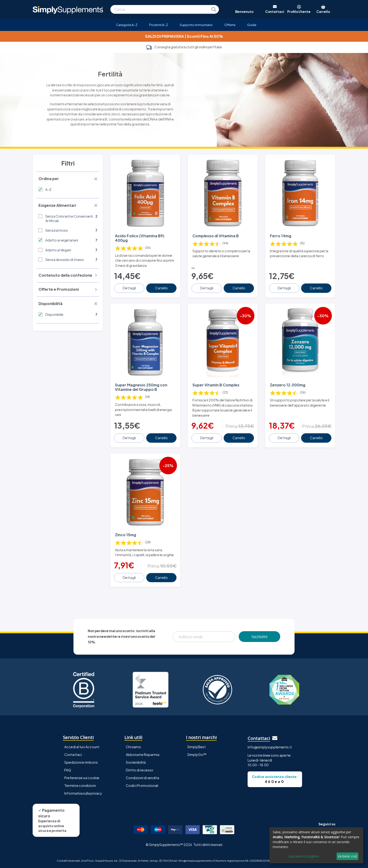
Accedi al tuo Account (82, 747)
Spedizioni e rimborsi (81, 762)
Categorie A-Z (127, 25)
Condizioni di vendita (142, 778)
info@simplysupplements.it (270, 747)
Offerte (230, 25)
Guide (252, 25)
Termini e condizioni (80, 785)
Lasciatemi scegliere (304, 856)
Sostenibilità (136, 762)
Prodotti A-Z (159, 25)
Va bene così (347, 856)
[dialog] (316, 845)
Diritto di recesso (140, 770)
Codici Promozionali (142, 785)
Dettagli (129, 288)
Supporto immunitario (196, 25)
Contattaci (73, 755)
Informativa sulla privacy (83, 793)
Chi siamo (133, 747)
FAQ (68, 770)
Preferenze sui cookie (82, 778)
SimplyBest (196, 747)
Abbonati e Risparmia (143, 755)
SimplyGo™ (197, 755)
